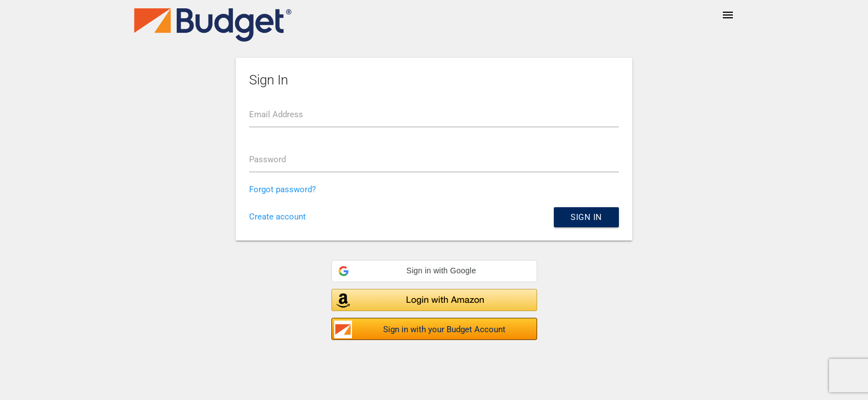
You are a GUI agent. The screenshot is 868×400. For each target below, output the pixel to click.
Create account (277, 217)
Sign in (586, 217)
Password (267, 159)
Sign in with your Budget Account (444, 329)
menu (728, 15)
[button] (434, 271)
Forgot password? (282, 189)
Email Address (276, 114)
